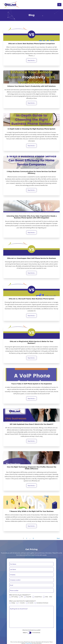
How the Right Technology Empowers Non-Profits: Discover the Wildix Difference (32, 468)
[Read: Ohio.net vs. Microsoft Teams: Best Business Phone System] (31, 290)
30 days (12, 603)
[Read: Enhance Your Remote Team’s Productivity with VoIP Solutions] (31, 77)
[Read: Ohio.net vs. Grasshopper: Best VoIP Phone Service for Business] (31, 249)
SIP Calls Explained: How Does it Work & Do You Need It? (32, 424)
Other (46, 597)
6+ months (30, 603)
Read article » (31, 61)
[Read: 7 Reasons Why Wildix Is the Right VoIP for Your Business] (31, 502)
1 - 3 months (21, 603)
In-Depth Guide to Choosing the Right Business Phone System (31, 129)
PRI (21, 597)
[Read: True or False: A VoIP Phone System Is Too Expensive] (31, 375)
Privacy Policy (29, 643)
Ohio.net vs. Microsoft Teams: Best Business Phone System (31, 299)
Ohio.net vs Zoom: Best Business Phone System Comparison (32, 44)
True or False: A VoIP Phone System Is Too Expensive (32, 384)
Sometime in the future (41, 603)
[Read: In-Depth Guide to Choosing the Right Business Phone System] (31, 120)
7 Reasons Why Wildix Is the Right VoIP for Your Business (31, 511)
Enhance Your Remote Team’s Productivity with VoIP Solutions (32, 86)
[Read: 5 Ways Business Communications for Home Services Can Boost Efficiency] (31, 162)
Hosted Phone (37, 597)
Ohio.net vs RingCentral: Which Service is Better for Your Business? (31, 342)
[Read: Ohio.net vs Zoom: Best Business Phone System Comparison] (31, 34)
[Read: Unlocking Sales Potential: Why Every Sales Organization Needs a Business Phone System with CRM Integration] (31, 207)
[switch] (29, 633)
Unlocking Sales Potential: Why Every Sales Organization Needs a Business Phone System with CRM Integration (32, 217)
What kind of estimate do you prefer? (32, 630)
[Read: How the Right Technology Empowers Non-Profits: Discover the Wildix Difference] (31, 458)
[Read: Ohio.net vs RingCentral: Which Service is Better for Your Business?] (31, 332)
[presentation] (22, 638)
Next (59, 538)
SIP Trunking (13, 597)
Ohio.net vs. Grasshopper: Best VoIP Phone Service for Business (32, 258)
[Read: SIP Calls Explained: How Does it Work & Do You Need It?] (31, 415)
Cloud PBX (28, 597)
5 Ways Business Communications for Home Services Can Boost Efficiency (31, 172)
